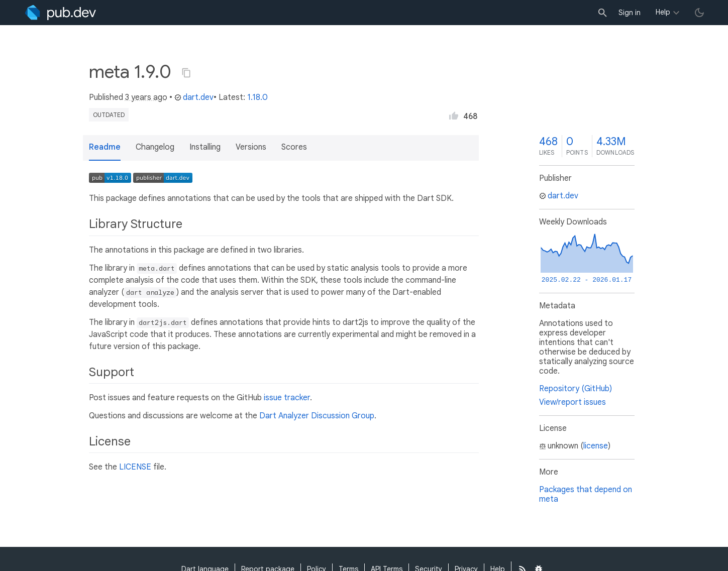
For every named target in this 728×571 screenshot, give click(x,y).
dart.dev (194, 97)
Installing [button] (205, 147)
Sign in (630, 13)
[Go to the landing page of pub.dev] (61, 13)
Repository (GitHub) (576, 389)
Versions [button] (251, 147)
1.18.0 (257, 97)
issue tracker (287, 398)
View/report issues (573, 402)
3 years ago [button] (146, 97)
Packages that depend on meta (586, 494)
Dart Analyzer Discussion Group (317, 416)
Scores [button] (294, 147)
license (596, 446)
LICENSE (135, 467)
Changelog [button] (155, 147)
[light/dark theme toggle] (699, 13)
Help (663, 12)
